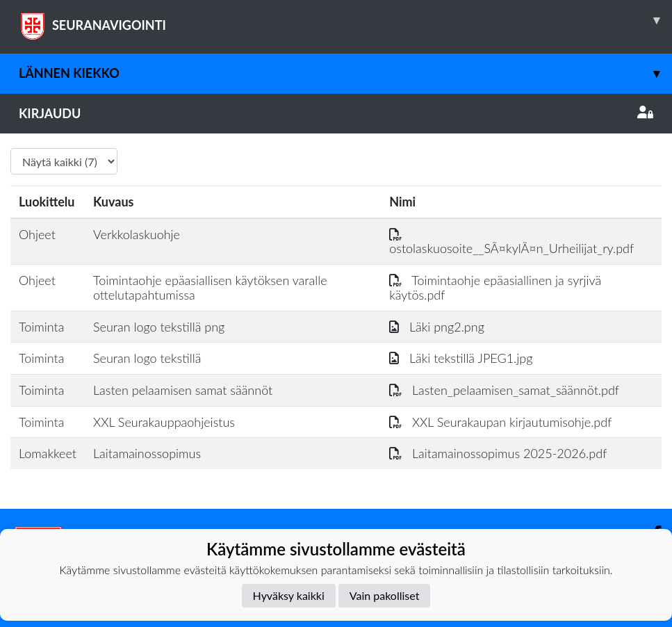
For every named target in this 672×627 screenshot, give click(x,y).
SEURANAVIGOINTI (345, 20)
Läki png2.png (437, 327)
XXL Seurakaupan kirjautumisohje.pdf (500, 422)
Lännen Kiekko (345, 73)
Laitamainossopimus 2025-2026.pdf (498, 453)
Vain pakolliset (385, 595)
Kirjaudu (336, 113)
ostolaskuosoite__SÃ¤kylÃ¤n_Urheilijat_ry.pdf (511, 242)
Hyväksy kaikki (289, 595)
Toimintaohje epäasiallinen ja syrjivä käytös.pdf (495, 287)
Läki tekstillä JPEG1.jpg (461, 358)
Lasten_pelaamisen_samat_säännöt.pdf (504, 390)
